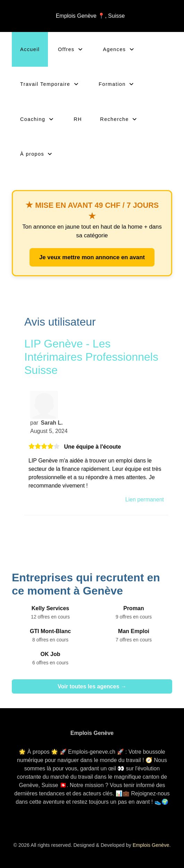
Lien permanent (145, 499)
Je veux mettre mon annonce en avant (92, 257)
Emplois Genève (151, 845)
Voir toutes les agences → (92, 686)
